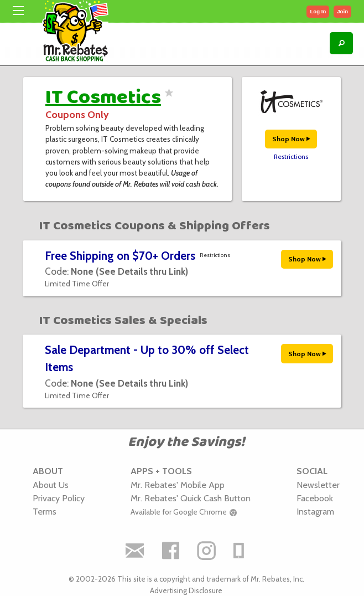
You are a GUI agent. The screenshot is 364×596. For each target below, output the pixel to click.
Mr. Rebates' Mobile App (178, 485)
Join (342, 11)
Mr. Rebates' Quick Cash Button (191, 498)
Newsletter (318, 485)
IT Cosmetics (103, 97)
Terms (45, 511)
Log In (318, 11)
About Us (51, 485)
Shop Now (291, 139)
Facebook (315, 498)
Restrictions (291, 157)
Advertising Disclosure (186, 590)
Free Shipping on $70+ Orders (120, 256)
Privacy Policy (59, 498)
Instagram (315, 511)
